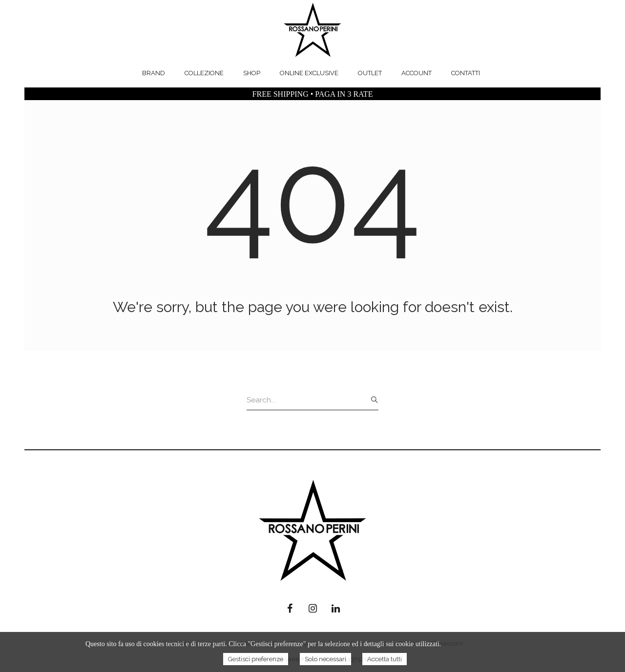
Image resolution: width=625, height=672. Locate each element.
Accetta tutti (385, 659)
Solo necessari (325, 659)
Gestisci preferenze (256, 659)
